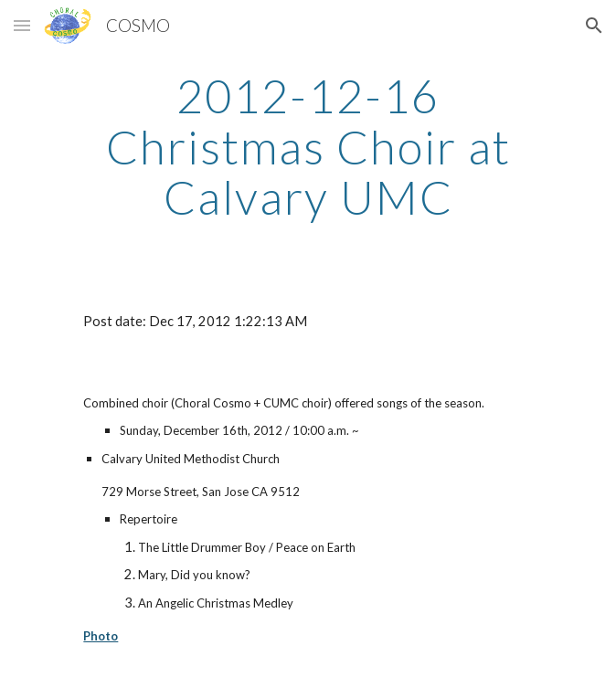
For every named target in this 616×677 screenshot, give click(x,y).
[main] (308, 147)
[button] (22, 25)
